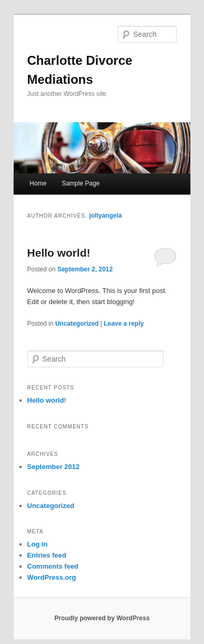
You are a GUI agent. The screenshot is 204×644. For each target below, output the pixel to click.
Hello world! (59, 253)
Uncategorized (77, 324)
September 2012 (54, 467)
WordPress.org (52, 577)
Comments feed (53, 566)
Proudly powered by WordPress (102, 618)
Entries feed (47, 555)
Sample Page (80, 183)
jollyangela (106, 216)
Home (38, 183)
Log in (38, 544)
